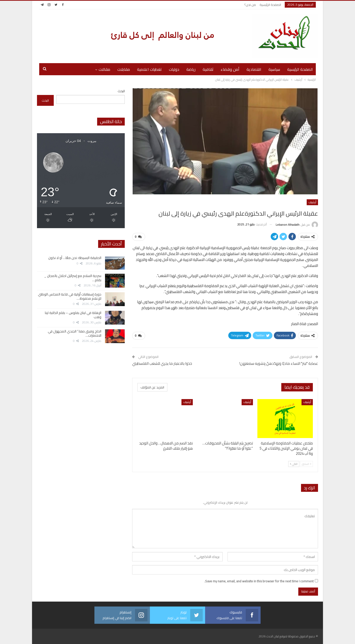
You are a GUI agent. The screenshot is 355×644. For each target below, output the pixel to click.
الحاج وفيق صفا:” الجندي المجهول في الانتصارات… (75, 333)
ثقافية (208, 69)
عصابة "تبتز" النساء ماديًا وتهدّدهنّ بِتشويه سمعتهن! (279, 363)
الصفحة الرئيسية (270, 5)
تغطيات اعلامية (149, 69)
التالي (294, 464)
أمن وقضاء (230, 69)
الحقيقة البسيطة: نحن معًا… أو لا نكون (75, 258)
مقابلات (124, 69)
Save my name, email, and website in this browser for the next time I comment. (259, 581)
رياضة (191, 69)
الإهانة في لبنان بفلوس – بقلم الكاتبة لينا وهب (73, 315)
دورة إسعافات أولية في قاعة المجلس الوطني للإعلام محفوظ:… (70, 296)
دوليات (174, 69)
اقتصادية (254, 69)
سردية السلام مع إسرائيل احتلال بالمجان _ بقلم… (73, 278)
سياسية (274, 69)
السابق (306, 464)
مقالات (104, 69)
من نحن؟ (250, 5)
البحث (121, 91)
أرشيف (312, 202)
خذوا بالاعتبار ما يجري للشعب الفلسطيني (162, 363)
